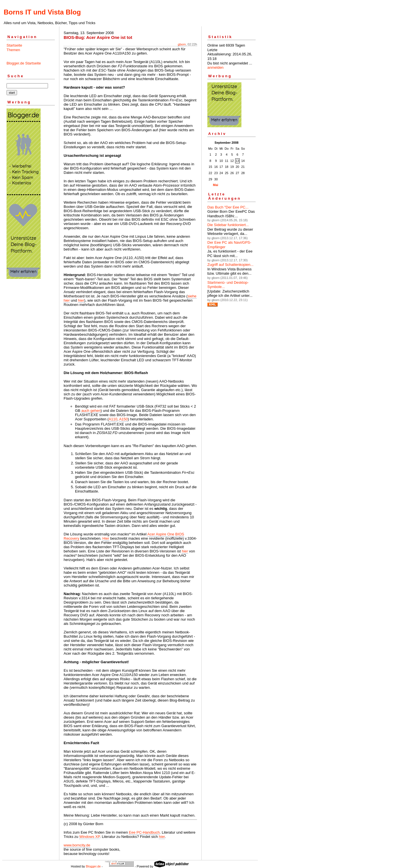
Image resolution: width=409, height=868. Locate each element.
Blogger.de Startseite (24, 63)
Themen (13, 50)
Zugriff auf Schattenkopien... (230, 265)
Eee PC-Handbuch (144, 832)
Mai (216, 185)
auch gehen (91, 411)
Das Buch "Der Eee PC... (228, 207)
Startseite (14, 45)
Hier (106, 538)
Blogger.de (93, 866)
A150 (123, 419)
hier (81, 300)
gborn (182, 44)
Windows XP (89, 837)
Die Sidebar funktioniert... (228, 225)
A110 (113, 419)
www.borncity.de (77, 845)
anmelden (215, 67)
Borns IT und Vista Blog (42, 12)
